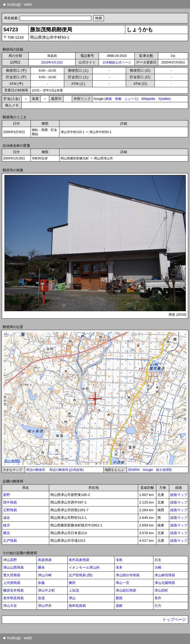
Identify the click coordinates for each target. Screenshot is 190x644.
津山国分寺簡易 (127, 575)
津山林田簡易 (165, 575)
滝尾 (119, 560)
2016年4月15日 (52, 62)
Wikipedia (148, 99)
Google (148, 470)
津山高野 (10, 560)
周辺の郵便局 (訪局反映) (66, 470)
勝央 (41, 567)
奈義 (41, 583)
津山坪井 (45, 606)
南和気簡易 (77, 606)
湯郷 (119, 606)
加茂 (41, 598)
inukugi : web (17, 4)
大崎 (158, 567)
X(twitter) (164, 99)
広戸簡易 (10, 541)
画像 (118, 99)
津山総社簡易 (126, 590)
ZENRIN (134, 470)
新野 (7, 495)
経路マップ (179, 495)
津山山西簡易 (13, 567)
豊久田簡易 (12, 575)
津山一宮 (122, 583)
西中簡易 (10, 502)
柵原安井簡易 (13, 590)
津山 (72, 598)
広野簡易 (10, 510)
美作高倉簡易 (79, 560)
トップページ (174, 619)
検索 (109, 99)
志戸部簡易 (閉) (81, 575)
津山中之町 (46, 590)
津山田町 (161, 590)
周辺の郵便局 (36, 470)
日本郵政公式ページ (117, 62)
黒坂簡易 (45, 560)
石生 (158, 560)
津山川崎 (45, 575)
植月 (7, 525)
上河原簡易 (12, 583)
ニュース (131, 99)
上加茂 (74, 590)
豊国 (119, 598)
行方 (158, 606)
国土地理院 (164, 470)
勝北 (7, 533)
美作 (158, 598)
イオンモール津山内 (84, 567)
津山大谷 (10, 606)
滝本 (119, 567)
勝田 (72, 583)
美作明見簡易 (13, 598)
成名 (7, 518)
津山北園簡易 (165, 583)
